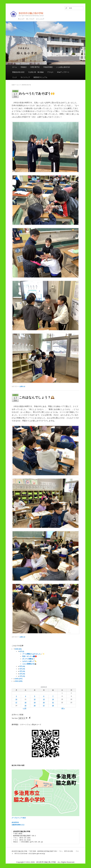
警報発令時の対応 (18, 72)
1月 (22, 676)
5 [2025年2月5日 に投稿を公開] (35, 696)
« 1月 (25, 708)
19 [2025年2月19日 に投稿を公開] (35, 703)
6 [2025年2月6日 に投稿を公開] (44, 696)
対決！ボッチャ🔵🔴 (30, 656)
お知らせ (22, 386)
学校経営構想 (48, 67)
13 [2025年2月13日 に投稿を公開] (44, 699)
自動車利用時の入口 (18, 825)
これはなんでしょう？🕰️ (37, 397)
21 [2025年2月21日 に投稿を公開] (53, 703)
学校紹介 (24, 67)
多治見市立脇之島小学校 (29, 14)
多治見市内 (15, 822)
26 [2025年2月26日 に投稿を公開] (35, 706)
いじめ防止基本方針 (63, 67)
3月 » (63, 708)
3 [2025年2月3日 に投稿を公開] (16, 696)
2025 (19, 679)
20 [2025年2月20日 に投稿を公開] (44, 703)
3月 (22, 671)
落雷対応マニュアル (40, 77)
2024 (19, 681)
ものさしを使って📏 (29, 661)
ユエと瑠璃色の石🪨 (29, 664)
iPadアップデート (63, 72)
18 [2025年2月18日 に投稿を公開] (26, 703)
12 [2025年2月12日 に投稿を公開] (35, 699)
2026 (18, 649)
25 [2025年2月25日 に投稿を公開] (26, 706)
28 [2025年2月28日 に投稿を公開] (53, 706)
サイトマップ (25, 77)
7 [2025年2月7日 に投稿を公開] (53, 696)
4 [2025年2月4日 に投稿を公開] (26, 696)
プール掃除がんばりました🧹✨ (33, 654)
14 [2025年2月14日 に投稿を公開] (53, 699)
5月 (22, 666)
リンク (15, 77)
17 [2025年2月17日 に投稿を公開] (16, 703)
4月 (22, 669)
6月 (22, 651)
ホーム (15, 67)
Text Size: (15, 718)
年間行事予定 (35, 67)
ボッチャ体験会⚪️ (29, 659)
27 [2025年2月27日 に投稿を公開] (44, 706)
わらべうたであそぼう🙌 (37, 93)
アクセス (50, 72)
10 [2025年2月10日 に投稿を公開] (16, 699)
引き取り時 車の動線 (36, 72)
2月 (22, 674)
